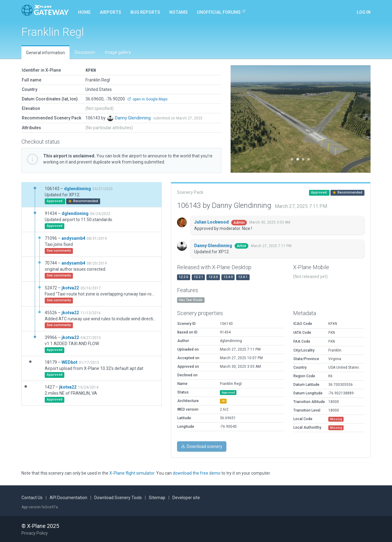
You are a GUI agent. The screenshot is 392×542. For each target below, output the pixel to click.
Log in (364, 12)
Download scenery (202, 446)
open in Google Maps (147, 99)
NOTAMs (179, 12)
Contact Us (32, 497)
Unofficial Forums (221, 12)
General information (45, 53)
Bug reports (145, 12)
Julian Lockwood (212, 222)
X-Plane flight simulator (132, 473)
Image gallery (118, 52)
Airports (111, 12)
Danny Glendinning (133, 118)
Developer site (186, 497)
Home (84, 12)
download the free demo (197, 473)
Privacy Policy (35, 533)
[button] (241, 119)
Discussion (85, 52)
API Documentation (68, 497)
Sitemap (157, 497)
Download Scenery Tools (118, 497)
